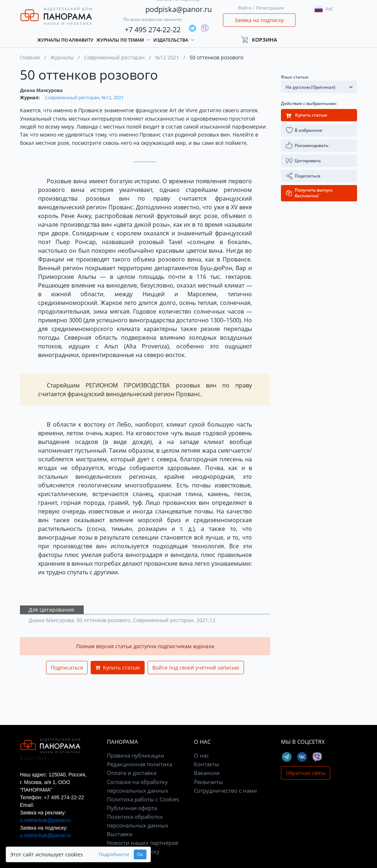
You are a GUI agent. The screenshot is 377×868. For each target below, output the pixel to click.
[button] (262, 40)
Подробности (114, 854)
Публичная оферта (132, 808)
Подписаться (67, 668)
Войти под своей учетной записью (196, 668)
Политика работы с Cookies (143, 799)
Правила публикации (136, 755)
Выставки (120, 834)
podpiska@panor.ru (179, 9)
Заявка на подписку (259, 20)
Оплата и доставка (132, 773)
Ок (140, 854)
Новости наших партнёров (143, 843)
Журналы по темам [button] (120, 40)
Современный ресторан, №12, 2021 (84, 97)
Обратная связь (306, 773)
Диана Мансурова (41, 90)
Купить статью (118, 668)
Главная (30, 57)
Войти (245, 8)
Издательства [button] (171, 40)
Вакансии (207, 773)
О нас (201, 755)
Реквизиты (208, 782)
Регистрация (270, 8)
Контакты (207, 764)
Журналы (62, 57)
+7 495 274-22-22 (153, 30)
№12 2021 (167, 57)
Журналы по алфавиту (65, 40)
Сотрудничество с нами (225, 791)
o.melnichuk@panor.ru (45, 820)
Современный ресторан (114, 57)
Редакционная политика (140, 764)
